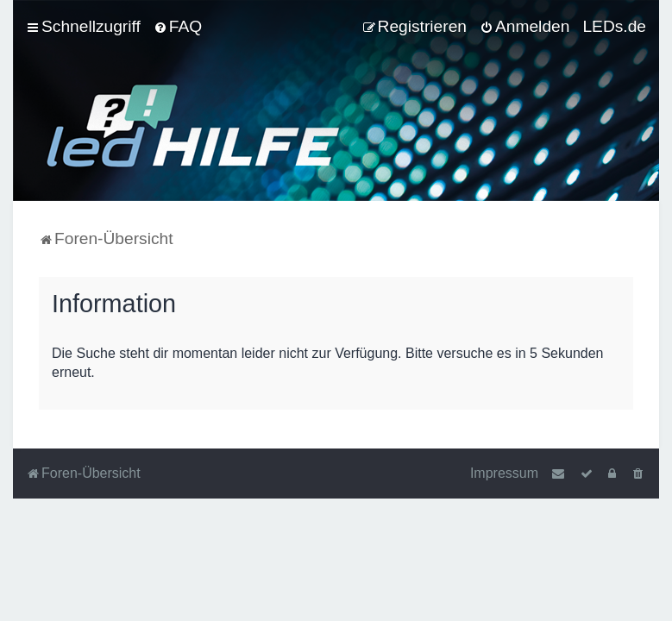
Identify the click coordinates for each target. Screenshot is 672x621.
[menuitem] (178, 27)
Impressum (504, 473)
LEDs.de (614, 26)
